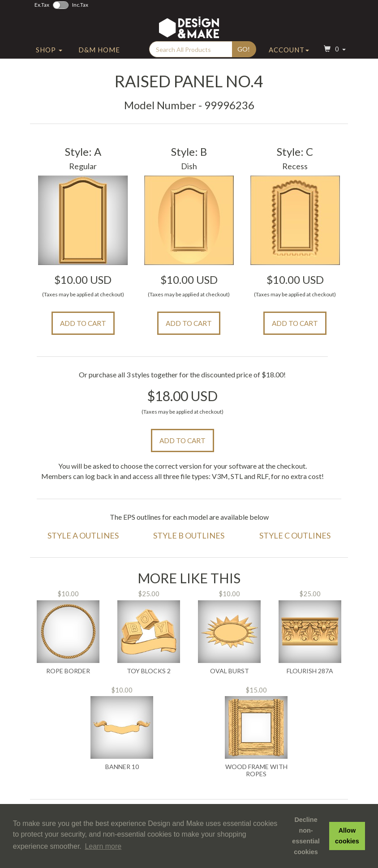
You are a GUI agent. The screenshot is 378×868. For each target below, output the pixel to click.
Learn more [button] (103, 846)
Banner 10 (122, 767)
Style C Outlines (295, 535)
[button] (334, 55)
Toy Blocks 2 (149, 671)
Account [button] (289, 55)
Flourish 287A (310, 671)
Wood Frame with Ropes (256, 770)
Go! (244, 54)
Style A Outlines (83, 535)
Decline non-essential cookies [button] (306, 836)
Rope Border (68, 671)
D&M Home (99, 55)
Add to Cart (83, 323)
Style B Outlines (189, 535)
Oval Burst (230, 671)
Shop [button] (49, 55)
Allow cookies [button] (347, 836)
